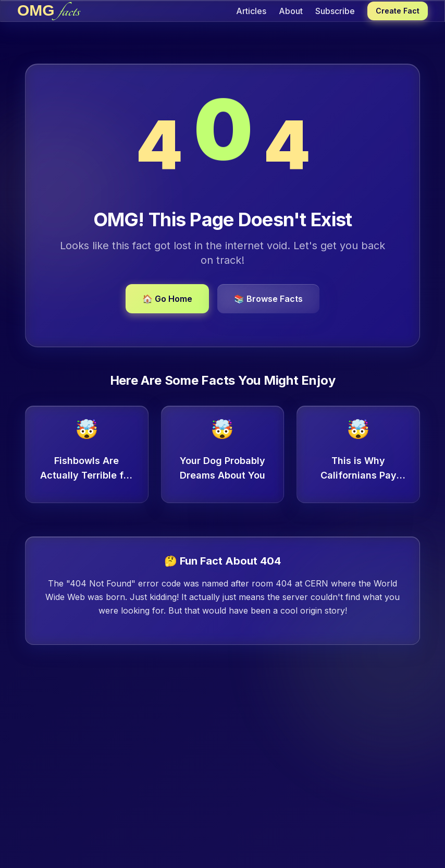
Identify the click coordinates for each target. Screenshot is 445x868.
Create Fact (398, 11)
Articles (251, 11)
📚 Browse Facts (268, 299)
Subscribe (335, 11)
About (291, 11)
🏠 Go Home (167, 299)
